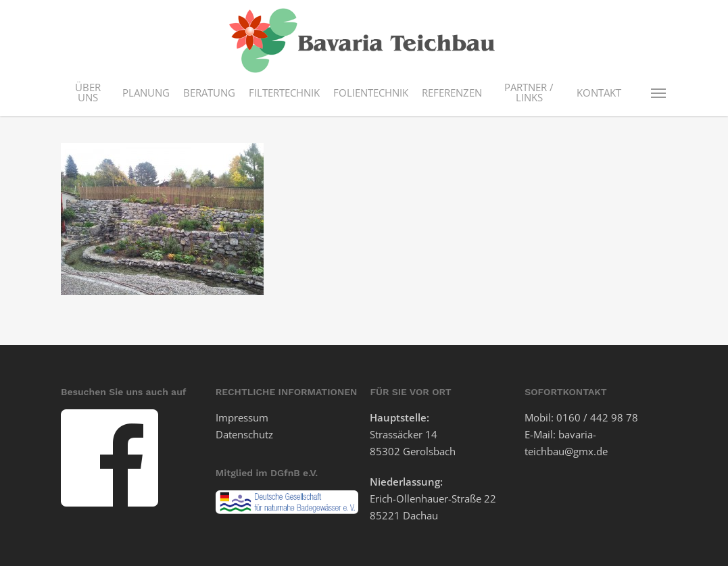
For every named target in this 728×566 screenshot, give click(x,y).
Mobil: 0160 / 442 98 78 (581, 417)
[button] (659, 93)
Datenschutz (244, 434)
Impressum (242, 417)
